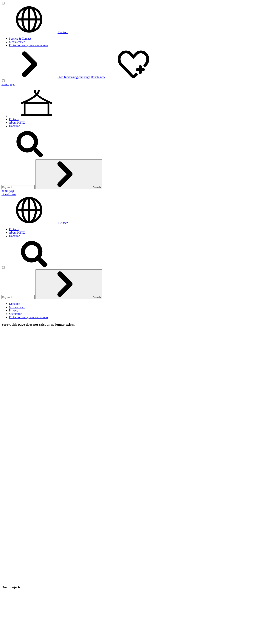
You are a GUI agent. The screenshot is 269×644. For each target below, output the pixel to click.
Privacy (14, 310)
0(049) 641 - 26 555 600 (26, 483)
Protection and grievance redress (28, 45)
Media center (17, 42)
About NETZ (17, 123)
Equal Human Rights (21, 525)
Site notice (15, 314)
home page (8, 84)
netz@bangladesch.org (15, 486)
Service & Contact (20, 39)
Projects (14, 119)
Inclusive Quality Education (26, 522)
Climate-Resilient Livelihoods (27, 518)
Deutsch (35, 32)
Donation (15, 126)
